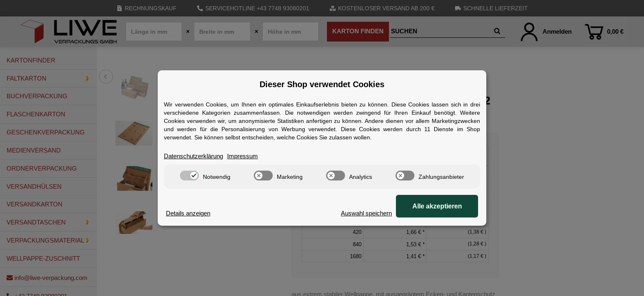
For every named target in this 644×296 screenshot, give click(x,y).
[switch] (189, 176)
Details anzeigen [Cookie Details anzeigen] (188, 213)
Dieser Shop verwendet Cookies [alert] (322, 84)
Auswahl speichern (366, 213)
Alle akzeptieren (437, 206)
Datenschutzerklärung (193, 156)
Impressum (243, 156)
